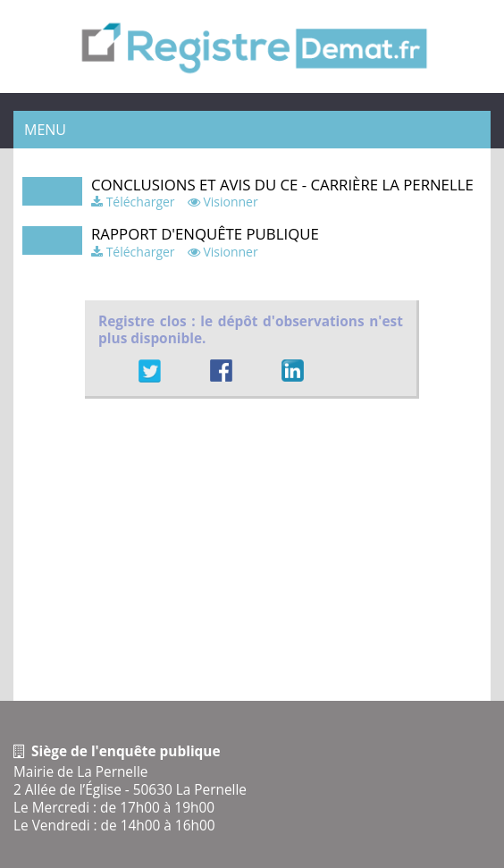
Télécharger (141, 202)
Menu (45, 130)
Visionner (230, 202)
